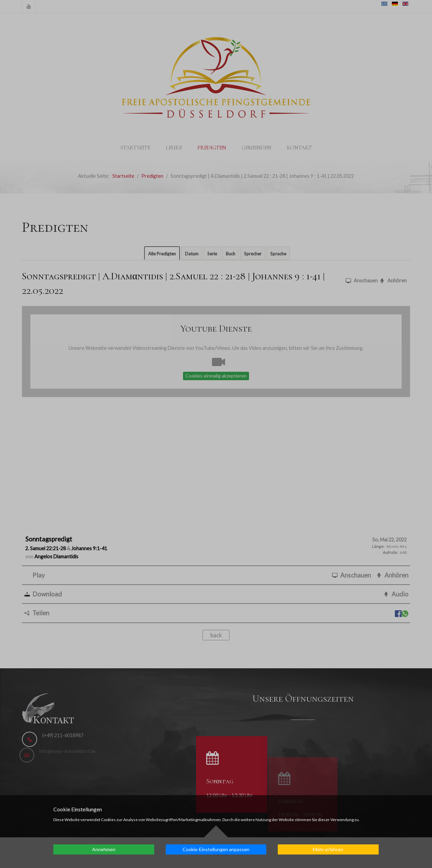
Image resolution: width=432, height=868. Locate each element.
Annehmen (104, 849)
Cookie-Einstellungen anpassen (216, 849)
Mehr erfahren (328, 849)
